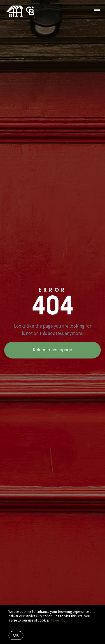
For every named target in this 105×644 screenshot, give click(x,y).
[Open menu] (97, 11)
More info (58, 620)
